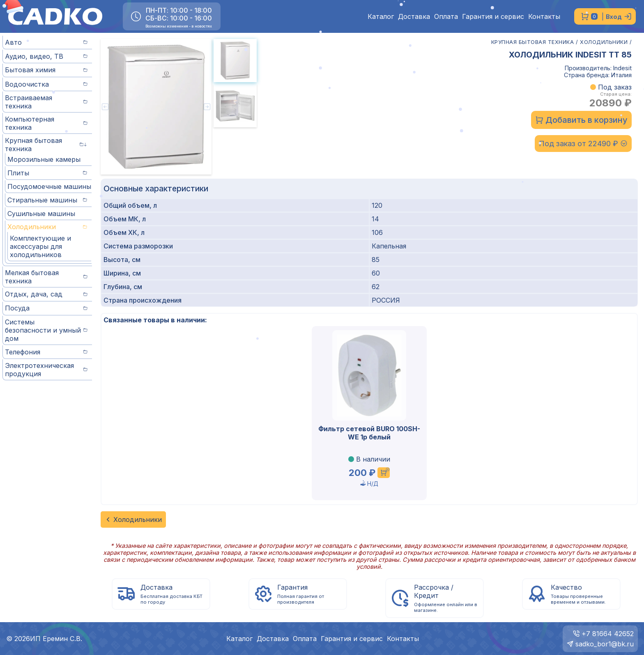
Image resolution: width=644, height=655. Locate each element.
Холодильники (47, 227)
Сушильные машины (41, 214)
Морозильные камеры (44, 159)
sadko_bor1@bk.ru (605, 644)
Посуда (46, 308)
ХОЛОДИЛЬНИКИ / (606, 42)
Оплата (446, 17)
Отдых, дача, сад (46, 294)
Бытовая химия (46, 70)
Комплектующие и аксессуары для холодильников (40, 246)
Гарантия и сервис (493, 17)
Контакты (544, 17)
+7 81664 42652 (608, 634)
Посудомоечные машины (49, 186)
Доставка (414, 17)
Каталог (381, 17)
